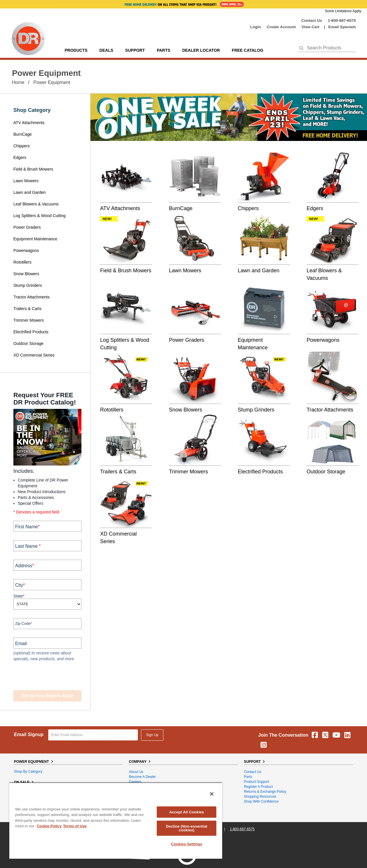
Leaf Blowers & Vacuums (36, 204)
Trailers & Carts (27, 309)
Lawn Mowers (26, 181)
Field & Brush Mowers (34, 169)
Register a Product (258, 787)
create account (281, 27)
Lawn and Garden (30, 192)
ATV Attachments (29, 123)
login (255, 27)
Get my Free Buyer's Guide (47, 696)
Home (18, 82)
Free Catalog (247, 50)
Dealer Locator (201, 50)
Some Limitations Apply (343, 11)
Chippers (22, 146)
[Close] (212, 794)
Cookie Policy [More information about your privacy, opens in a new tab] (49, 826)
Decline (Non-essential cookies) (187, 828)
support (135, 50)
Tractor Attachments (32, 297)
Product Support (257, 782)
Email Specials (342, 27)
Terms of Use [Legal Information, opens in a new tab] (75, 826)
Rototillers (22, 262)
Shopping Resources (260, 797)
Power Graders (27, 227)
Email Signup (29, 734)
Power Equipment (52, 82)
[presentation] (49, 676)
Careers (135, 782)
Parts (248, 777)
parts (163, 50)
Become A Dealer (142, 777)
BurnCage (23, 134)
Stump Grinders (28, 285)
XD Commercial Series (34, 355)
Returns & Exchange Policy (265, 792)
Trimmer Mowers (28, 320)
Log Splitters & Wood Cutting (40, 216)
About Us (136, 772)
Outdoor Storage (28, 343)
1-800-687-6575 (342, 20)
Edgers (20, 158)
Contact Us (312, 20)
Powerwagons (26, 250)
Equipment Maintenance (35, 239)
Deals (106, 50)
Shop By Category (28, 772)
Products (76, 50)
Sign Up (152, 735)
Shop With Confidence (261, 801)
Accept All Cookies (187, 812)
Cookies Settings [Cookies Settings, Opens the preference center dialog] (187, 844)
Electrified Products (31, 332)
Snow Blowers (26, 274)
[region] (116, 820)
